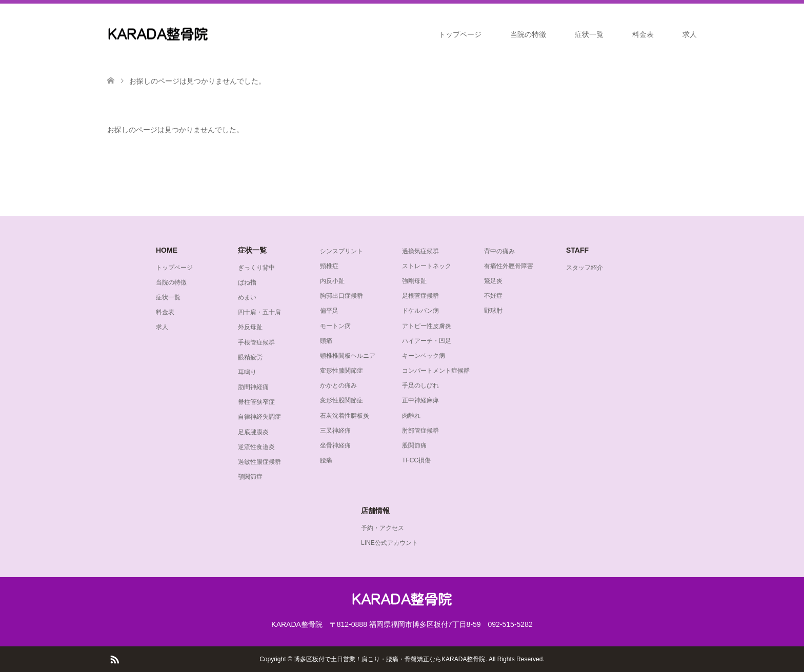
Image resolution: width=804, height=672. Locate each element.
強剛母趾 (414, 281)
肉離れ (411, 416)
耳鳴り (247, 372)
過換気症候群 (420, 251)
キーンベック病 (424, 356)
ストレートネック (427, 266)
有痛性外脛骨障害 (509, 266)
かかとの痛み (338, 385)
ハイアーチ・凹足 (427, 341)
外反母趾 (250, 327)
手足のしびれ (420, 385)
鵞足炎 (493, 281)
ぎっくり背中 (256, 268)
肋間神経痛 (253, 387)
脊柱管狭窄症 (256, 402)
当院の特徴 (528, 34)
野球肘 (493, 311)
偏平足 (329, 311)
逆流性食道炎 (256, 447)
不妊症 (493, 296)
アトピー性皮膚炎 (427, 326)
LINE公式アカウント (389, 543)
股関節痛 (414, 445)
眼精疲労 (250, 357)
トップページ (460, 34)
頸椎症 (329, 266)
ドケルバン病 (420, 311)
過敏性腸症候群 (259, 462)
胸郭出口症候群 (341, 296)
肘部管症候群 (420, 431)
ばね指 (247, 282)
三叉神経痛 (335, 431)
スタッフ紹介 (585, 268)
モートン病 (335, 326)
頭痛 (326, 341)
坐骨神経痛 (335, 445)
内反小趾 (332, 281)
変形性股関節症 (341, 400)
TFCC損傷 (416, 460)
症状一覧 (589, 34)
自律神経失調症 (259, 417)
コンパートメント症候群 (436, 371)
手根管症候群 (256, 342)
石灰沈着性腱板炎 (345, 416)
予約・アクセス (383, 528)
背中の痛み (499, 251)
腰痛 (326, 460)
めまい (247, 297)
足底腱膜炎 (253, 432)
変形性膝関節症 (341, 371)
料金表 (643, 34)
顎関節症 (250, 477)
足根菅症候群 (420, 296)
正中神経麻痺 (420, 400)
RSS (114, 659)
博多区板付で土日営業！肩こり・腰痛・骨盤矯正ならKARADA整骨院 (389, 659)
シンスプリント (341, 251)
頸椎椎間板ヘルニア (348, 356)
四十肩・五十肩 (259, 312)
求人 (690, 34)
